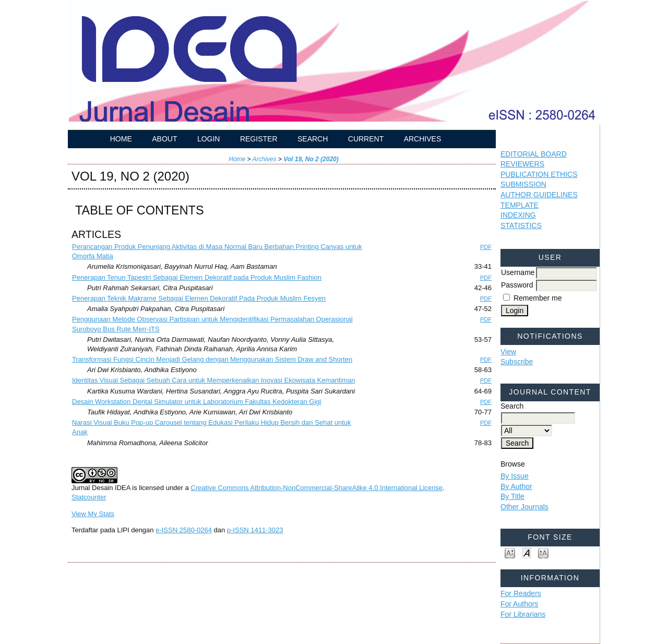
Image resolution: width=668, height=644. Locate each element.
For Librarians (523, 614)
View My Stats (93, 514)
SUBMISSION (523, 184)
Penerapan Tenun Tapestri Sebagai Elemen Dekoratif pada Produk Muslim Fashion (197, 277)
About (164, 139)
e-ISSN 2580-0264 (184, 530)
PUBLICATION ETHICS (539, 174)
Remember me (538, 298)
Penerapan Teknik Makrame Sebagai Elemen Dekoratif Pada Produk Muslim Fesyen (199, 298)
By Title (512, 496)
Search (313, 139)
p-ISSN (255, 530)
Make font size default (527, 552)
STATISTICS (521, 225)
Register (259, 139)
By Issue (515, 476)
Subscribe (517, 362)
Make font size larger (543, 552)
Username (518, 272)
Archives (423, 139)
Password (517, 285)
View (508, 352)
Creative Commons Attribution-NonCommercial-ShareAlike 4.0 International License (317, 488)
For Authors (519, 604)
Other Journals (524, 507)
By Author (516, 486)
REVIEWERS (522, 164)
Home (121, 139)
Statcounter (89, 497)
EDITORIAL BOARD (534, 154)
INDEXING (518, 215)
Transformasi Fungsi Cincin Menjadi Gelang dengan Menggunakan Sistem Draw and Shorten (212, 359)
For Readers (521, 593)
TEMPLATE (520, 205)
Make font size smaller (510, 552)
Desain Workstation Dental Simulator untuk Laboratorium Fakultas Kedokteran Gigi (196, 402)
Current (366, 139)
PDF (486, 247)
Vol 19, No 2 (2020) (311, 159)
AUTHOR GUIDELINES (539, 195)
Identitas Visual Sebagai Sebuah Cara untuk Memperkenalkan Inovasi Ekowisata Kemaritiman (213, 380)
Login (209, 139)
